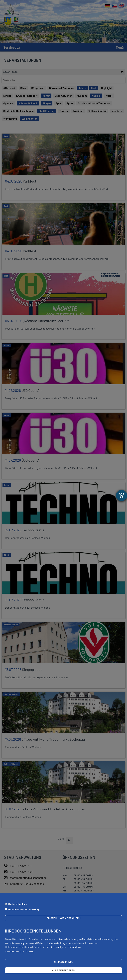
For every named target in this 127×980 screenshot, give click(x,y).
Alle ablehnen (64, 962)
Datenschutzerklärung (19, 952)
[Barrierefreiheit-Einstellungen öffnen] (122, 495)
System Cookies (18, 904)
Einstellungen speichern (64, 918)
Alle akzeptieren (63, 970)
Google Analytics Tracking (24, 909)
